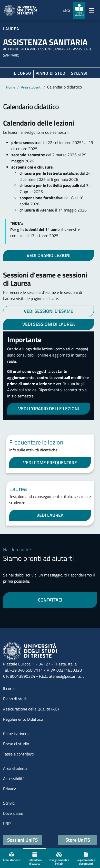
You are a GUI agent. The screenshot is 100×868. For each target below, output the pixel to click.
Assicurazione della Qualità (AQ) (31, 709)
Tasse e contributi (18, 754)
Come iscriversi (16, 733)
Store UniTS (78, 840)
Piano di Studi (51, 73)
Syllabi (79, 73)
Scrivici (9, 803)
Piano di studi (15, 699)
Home (11, 87)
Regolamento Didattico (23, 719)
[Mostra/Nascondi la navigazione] (92, 10)
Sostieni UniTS (22, 840)
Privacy (9, 789)
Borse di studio (16, 744)
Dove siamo (13, 813)
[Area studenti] (79, 10)
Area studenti (31, 87)
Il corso (22, 73)
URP (7, 824)
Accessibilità (14, 778)
